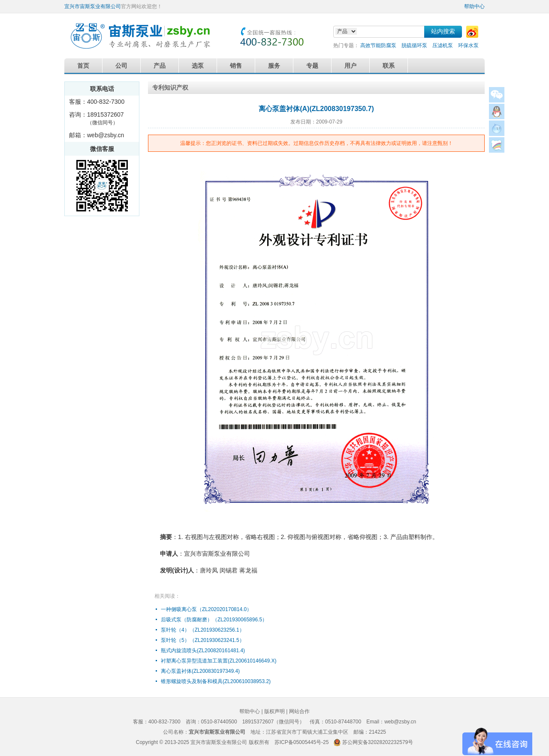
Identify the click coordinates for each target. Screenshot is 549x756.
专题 (312, 66)
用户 (350, 66)
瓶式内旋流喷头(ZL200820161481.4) (203, 651)
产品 (160, 66)
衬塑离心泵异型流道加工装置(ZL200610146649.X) (219, 661)
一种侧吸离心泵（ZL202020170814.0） (206, 609)
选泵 (198, 66)
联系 (389, 66)
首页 (83, 66)
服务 (274, 66)
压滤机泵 (443, 45)
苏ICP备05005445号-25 (302, 742)
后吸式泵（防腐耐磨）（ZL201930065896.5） (214, 620)
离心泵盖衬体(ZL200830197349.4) (200, 671)
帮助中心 (474, 6)
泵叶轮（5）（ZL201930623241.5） (203, 640)
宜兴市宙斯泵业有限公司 (93, 6)
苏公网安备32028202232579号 (378, 742)
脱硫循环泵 (414, 45)
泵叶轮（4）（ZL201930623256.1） (203, 630)
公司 (121, 66)
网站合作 (299, 711)
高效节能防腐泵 (378, 45)
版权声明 (274, 711)
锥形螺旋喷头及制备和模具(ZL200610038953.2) (216, 681)
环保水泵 (468, 45)
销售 (236, 66)
